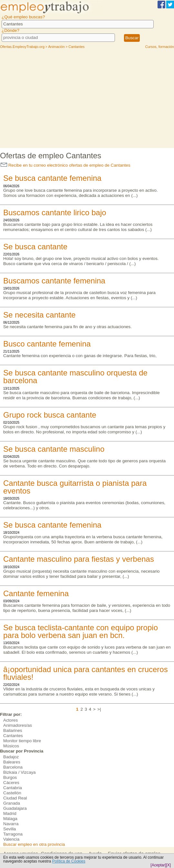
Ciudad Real (15, 798)
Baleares (12, 762)
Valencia (11, 839)
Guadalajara (15, 808)
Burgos (10, 777)
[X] (168, 865)
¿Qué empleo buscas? (23, 17)
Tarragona (13, 834)
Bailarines (13, 730)
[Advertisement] (87, 100)
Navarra (11, 824)
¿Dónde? (10, 30)
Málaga (10, 819)
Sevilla (10, 829)
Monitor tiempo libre (22, 741)
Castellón (12, 793)
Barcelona (13, 767)
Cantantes (13, 736)
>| (99, 709)
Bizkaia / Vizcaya (20, 772)
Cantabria (13, 788)
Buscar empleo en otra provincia (34, 844)
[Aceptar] (158, 865)
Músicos (11, 746)
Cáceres (11, 783)
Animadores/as (18, 725)
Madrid (10, 813)
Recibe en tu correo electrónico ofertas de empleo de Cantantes (66, 165)
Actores (10, 720)
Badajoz (11, 757)
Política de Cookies (69, 861)
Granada (12, 803)
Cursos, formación (160, 47)
